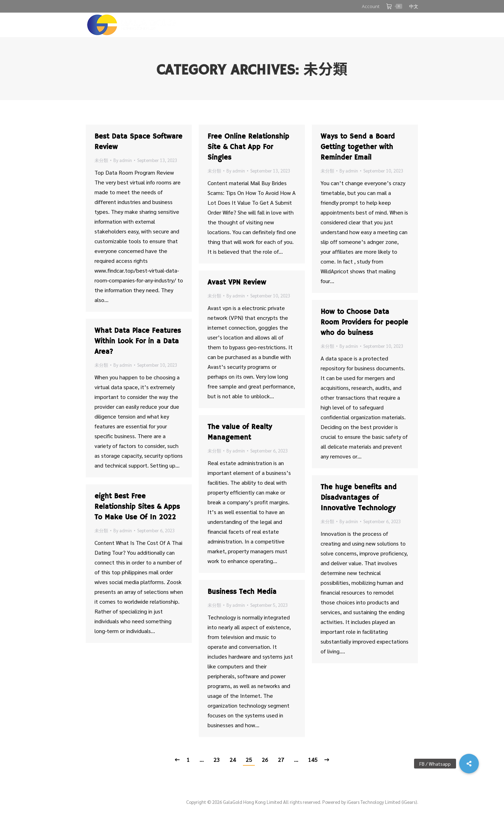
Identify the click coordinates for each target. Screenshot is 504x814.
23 (217, 760)
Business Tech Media (242, 592)
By (123, 160)
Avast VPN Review (237, 283)
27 (281, 760)
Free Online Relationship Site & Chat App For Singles (248, 147)
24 (233, 760)
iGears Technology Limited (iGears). (383, 802)
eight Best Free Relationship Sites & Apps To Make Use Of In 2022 (137, 507)
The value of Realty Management (240, 432)
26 (265, 760)
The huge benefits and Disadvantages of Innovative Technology (359, 498)
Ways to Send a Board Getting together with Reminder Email (358, 147)
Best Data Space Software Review (138, 142)
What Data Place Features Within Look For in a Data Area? (138, 341)
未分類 (101, 160)
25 (249, 760)
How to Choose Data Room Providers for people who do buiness (364, 322)
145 (313, 760)
